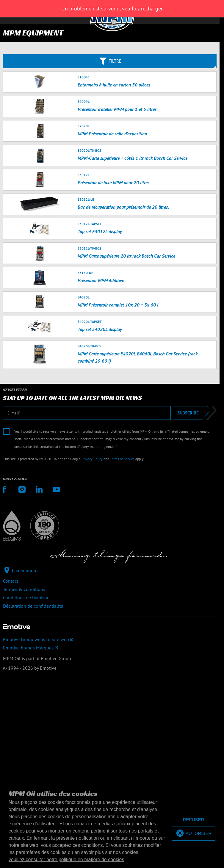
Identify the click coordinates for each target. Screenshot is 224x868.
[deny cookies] (194, 820)
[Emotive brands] (110, 648)
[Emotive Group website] (110, 639)
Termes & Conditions (24, 589)
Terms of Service (122, 459)
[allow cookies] (194, 834)
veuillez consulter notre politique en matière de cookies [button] (66, 860)
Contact (11, 581)
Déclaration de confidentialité (33, 606)
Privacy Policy (92, 459)
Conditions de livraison (26, 598)
